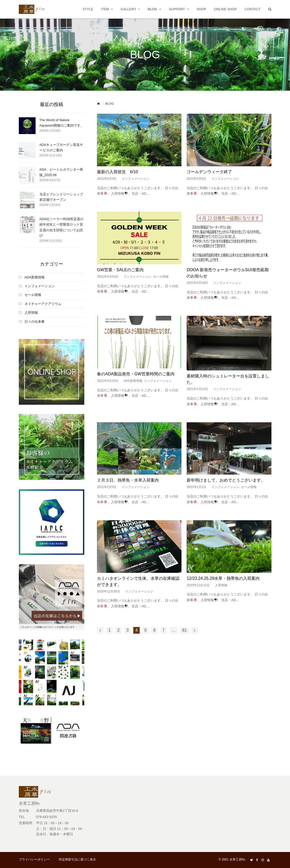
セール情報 (161, 277)
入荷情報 (221, 585)
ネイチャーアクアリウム (43, 304)
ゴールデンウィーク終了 (209, 172)
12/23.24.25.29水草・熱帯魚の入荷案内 (223, 578)
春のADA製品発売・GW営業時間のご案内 (136, 374)
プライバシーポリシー (34, 859)
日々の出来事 (35, 322)
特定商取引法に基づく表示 (77, 859)
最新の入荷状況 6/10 (117, 172)
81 (185, 630)
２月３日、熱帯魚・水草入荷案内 (128, 480)
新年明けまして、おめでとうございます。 (226, 480)
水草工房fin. (238, 859)
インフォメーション (136, 179)
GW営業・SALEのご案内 (120, 270)
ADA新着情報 (133, 381)
